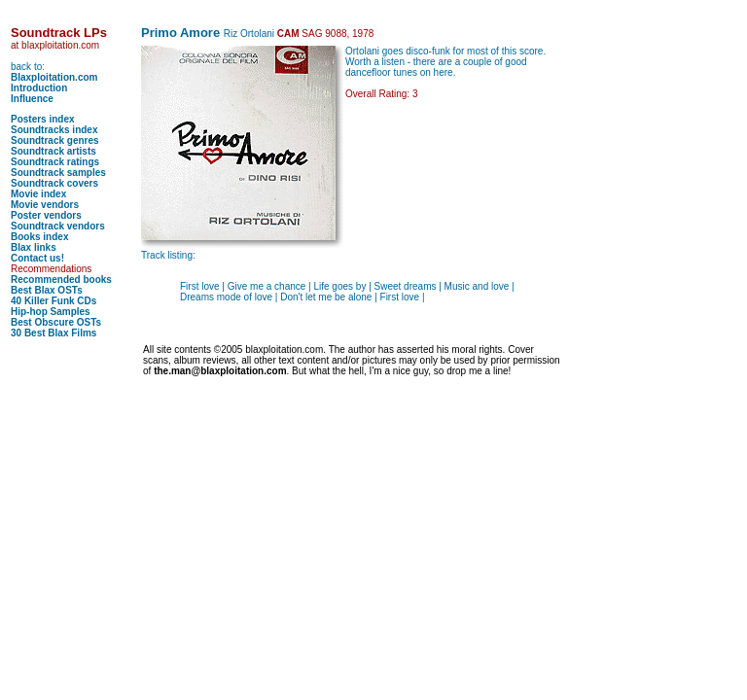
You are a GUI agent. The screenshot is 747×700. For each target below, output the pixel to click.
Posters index (43, 119)
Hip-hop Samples (51, 312)
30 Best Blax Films (53, 333)
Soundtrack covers (54, 183)
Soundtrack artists (53, 151)
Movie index (38, 194)
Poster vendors (46, 215)
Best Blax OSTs (47, 290)
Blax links (34, 247)
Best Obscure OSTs (56, 322)
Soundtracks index (54, 130)
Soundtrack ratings (55, 162)
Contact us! (37, 258)
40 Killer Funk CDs (53, 301)
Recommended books (61, 280)
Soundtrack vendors (58, 226)
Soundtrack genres (55, 140)
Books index (39, 237)
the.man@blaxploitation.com (220, 371)
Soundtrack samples (58, 173)
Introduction (39, 88)
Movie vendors (45, 205)
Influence (32, 99)
